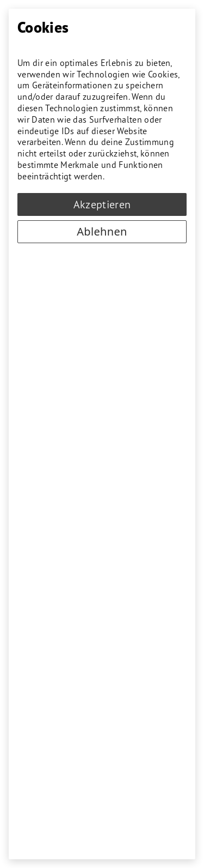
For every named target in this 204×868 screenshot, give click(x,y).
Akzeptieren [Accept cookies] (102, 204)
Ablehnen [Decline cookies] (102, 231)
